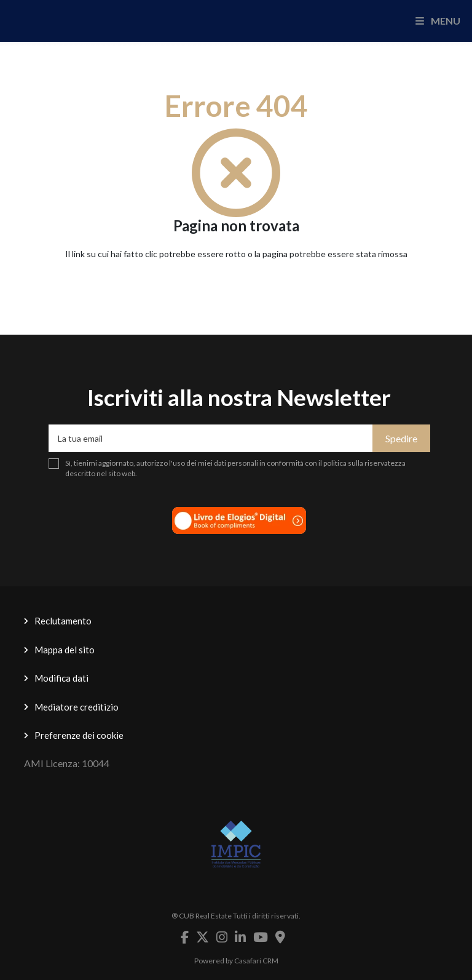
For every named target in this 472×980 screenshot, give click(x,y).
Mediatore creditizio (77, 707)
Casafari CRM (256, 961)
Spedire (401, 438)
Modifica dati (61, 678)
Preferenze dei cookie (79, 735)
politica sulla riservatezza (364, 463)
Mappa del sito (65, 650)
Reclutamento (63, 621)
